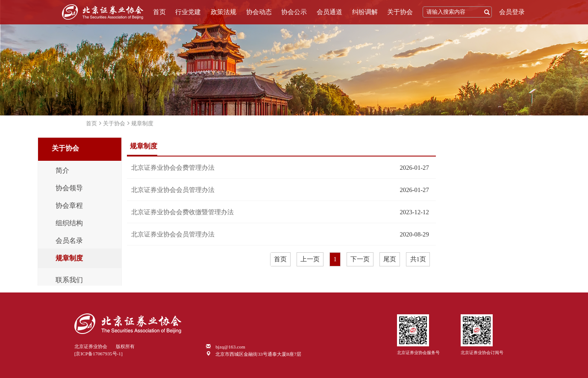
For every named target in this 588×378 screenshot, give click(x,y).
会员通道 (329, 12)
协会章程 (69, 206)
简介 (62, 171)
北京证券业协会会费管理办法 (173, 168)
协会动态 (259, 12)
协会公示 (294, 12)
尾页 (390, 259)
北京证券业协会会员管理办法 (173, 190)
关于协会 (400, 12)
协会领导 (69, 188)
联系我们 (69, 280)
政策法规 (223, 12)
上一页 (310, 259)
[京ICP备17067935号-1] (98, 354)
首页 (159, 12)
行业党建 (188, 12)
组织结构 (69, 223)
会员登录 (512, 12)
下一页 (360, 259)
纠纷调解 (365, 12)
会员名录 (69, 241)
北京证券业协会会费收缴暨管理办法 (182, 212)
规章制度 (142, 123)
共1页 (418, 259)
